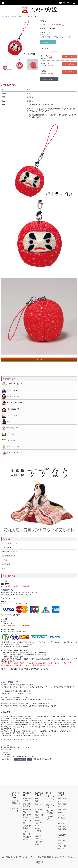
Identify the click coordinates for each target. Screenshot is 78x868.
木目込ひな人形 (10, 397)
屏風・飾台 (62, 809)
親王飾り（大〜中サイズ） (39, 823)
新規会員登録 (6, 564)
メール (29, 759)
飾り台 (6, 422)
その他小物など (10, 447)
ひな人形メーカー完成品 (12, 403)
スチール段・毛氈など (62, 818)
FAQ (62, 857)
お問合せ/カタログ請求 (9, 552)
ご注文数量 (44, 48)
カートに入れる (69, 57)
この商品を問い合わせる (48, 42)
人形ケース (9, 434)
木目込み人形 (45, 35)
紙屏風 (60, 813)
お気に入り (6, 568)
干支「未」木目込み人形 (16, 803)
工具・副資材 (9, 440)
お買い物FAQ (6, 547)
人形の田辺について (8, 556)
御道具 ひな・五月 (11, 428)
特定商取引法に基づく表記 (48, 857)
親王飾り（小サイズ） (38, 831)
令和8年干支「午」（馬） (14, 453)
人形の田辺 (39, 862)
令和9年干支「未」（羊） (14, 384)
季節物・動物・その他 (62, 37)
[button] (39, 677)
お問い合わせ (71, 857)
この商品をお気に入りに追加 (49, 79)
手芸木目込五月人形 (11, 409)
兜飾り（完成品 (9, 415)
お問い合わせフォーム (20, 759)
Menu (74, 2)
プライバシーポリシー (28, 857)
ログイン (5, 560)
